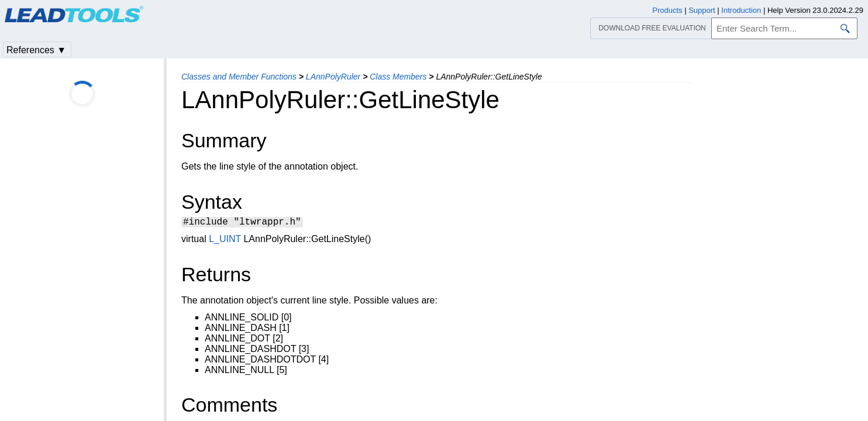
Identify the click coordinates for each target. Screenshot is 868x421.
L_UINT (225, 241)
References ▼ (36, 50)
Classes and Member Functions (239, 77)
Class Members (398, 77)
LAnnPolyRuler (333, 77)
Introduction (741, 10)
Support (702, 10)
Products (667, 10)
